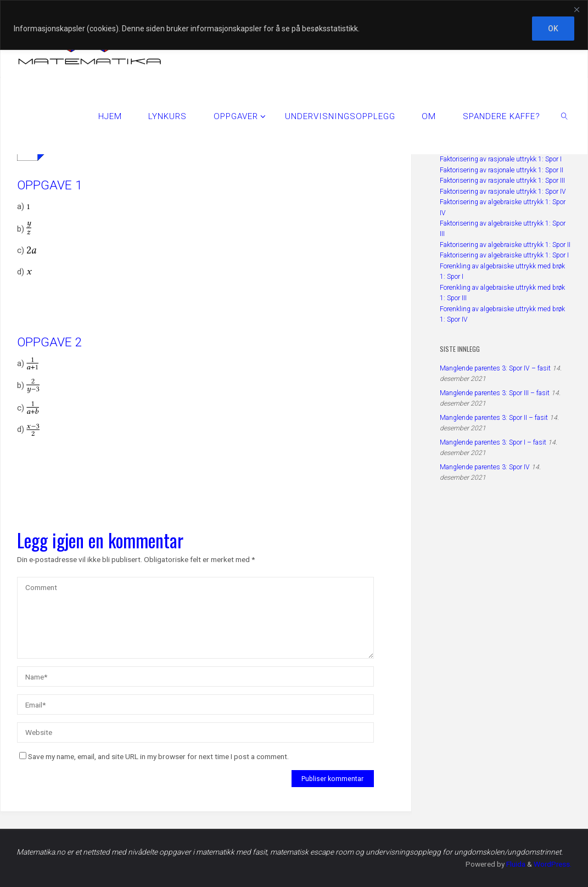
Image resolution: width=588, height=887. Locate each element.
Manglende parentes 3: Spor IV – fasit (495, 368)
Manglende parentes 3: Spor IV (485, 467)
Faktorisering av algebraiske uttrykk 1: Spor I (504, 255)
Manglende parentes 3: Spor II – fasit (494, 418)
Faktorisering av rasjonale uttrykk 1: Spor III (502, 181)
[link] (564, 116)
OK (553, 29)
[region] (294, 25)
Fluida (514, 864)
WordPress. (552, 864)
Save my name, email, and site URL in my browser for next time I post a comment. (154, 756)
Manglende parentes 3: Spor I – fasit (493, 442)
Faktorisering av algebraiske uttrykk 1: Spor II (505, 245)
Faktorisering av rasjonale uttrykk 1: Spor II (502, 170)
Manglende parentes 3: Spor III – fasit (495, 393)
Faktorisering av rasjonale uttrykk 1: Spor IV (503, 192)
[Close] (576, 9)
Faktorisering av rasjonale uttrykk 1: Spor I (501, 159)
